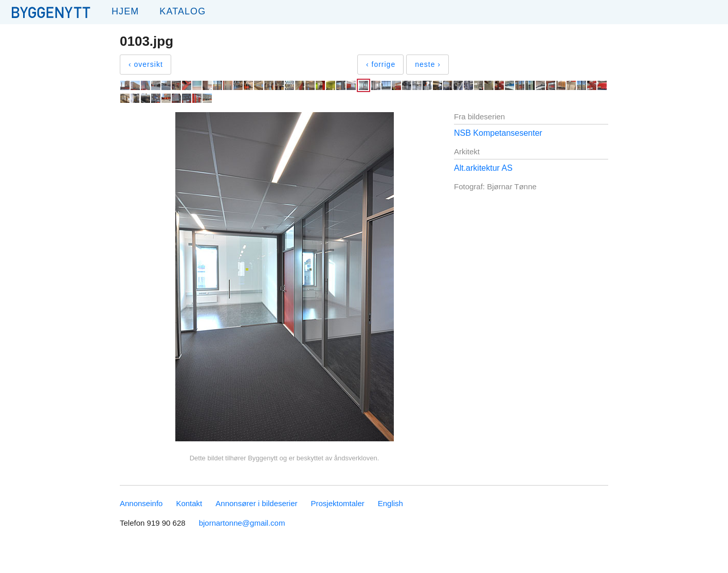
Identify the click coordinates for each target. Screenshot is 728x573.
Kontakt (189, 503)
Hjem (125, 11)
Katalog (183, 11)
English (390, 503)
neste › (428, 64)
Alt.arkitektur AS (483, 168)
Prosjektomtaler (338, 503)
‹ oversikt (146, 64)
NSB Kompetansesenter (498, 133)
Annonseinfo (141, 503)
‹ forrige (381, 64)
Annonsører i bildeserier (256, 503)
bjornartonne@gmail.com (242, 523)
